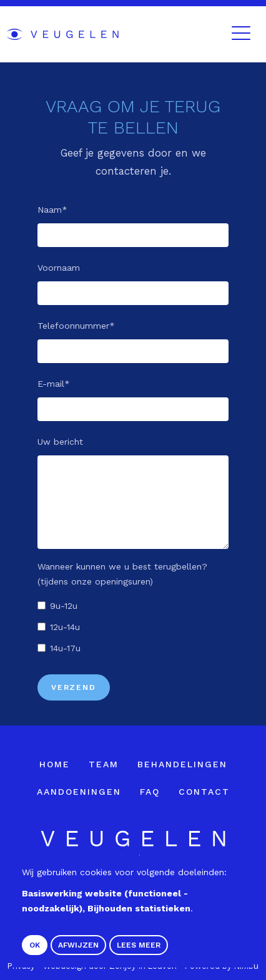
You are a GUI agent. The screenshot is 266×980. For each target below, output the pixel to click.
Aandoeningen (79, 792)
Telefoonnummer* (76, 326)
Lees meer (139, 945)
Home (55, 764)
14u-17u (65, 648)
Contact (204, 792)
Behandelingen (182, 764)
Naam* (52, 210)
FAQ (150, 792)
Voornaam (59, 268)
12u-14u (65, 627)
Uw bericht (60, 442)
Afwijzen (78, 945)
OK (35, 945)
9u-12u (64, 606)
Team (104, 764)
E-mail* (54, 384)
